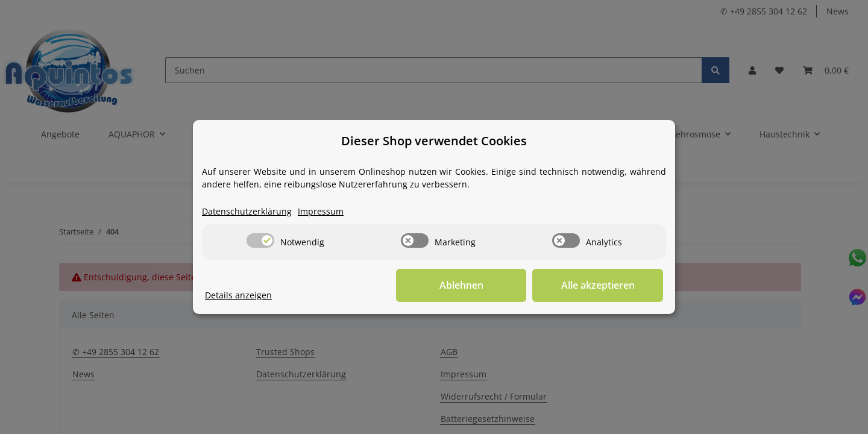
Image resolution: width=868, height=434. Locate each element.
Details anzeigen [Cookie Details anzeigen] (238, 296)
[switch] (260, 241)
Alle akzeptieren (603, 286)
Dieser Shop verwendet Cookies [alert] (434, 141)
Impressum (321, 212)
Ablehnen (476, 286)
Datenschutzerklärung (247, 212)
